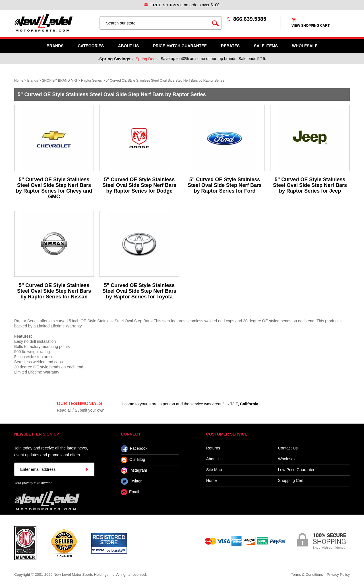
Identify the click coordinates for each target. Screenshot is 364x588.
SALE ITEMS (266, 46)
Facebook (134, 449)
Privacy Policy (338, 574)
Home (19, 81)
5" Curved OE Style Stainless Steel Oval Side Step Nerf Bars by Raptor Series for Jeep (310, 185)
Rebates (230, 46)
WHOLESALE (305, 46)
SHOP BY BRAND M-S (59, 81)
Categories (91, 46)
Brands (55, 46)
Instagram (134, 471)
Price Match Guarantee (180, 46)
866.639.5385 (250, 19)
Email (130, 492)
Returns (213, 448)
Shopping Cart (291, 481)
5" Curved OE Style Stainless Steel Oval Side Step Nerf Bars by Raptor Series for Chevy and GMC (54, 188)
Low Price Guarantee (297, 470)
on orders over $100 (182, 5)
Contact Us (288, 448)
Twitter (131, 481)
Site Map (214, 470)
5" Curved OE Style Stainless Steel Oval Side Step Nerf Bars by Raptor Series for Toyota (139, 291)
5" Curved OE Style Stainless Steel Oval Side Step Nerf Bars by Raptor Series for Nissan (54, 291)
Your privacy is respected (33, 483)
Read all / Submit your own (81, 410)
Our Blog (133, 460)
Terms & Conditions (307, 574)
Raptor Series (91, 81)
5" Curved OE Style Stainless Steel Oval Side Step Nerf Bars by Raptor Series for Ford (225, 185)
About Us (128, 46)
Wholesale (287, 459)
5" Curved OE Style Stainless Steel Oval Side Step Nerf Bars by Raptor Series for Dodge (139, 185)
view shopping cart (311, 26)
